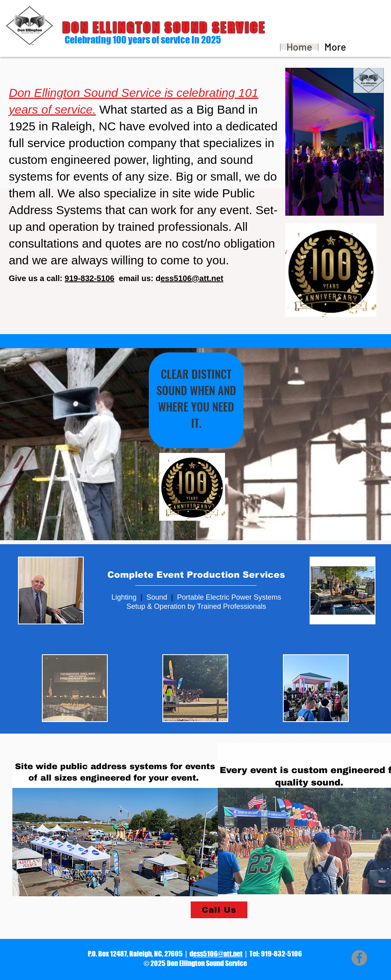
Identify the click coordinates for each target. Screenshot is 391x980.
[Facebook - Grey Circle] (359, 958)
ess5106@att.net (218, 954)
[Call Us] (219, 910)
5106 (106, 278)
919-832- (81, 278)
